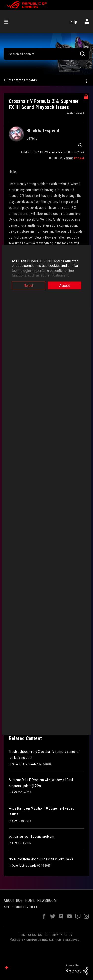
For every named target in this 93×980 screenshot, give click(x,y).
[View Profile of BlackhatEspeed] (43, 131)
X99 (14, 792)
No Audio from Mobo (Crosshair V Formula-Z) (41, 859)
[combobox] (46, 54)
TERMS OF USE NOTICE (33, 935)
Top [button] (7, 968)
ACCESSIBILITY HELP (21, 907)
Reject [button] (28, 285)
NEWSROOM (47, 900)
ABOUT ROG (13, 900)
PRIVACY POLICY (62, 935)
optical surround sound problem (31, 837)
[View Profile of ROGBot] (79, 158)
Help (74, 22)
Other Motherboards (22, 80)
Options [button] (86, 80)
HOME (30, 900)
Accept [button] (65, 285)
